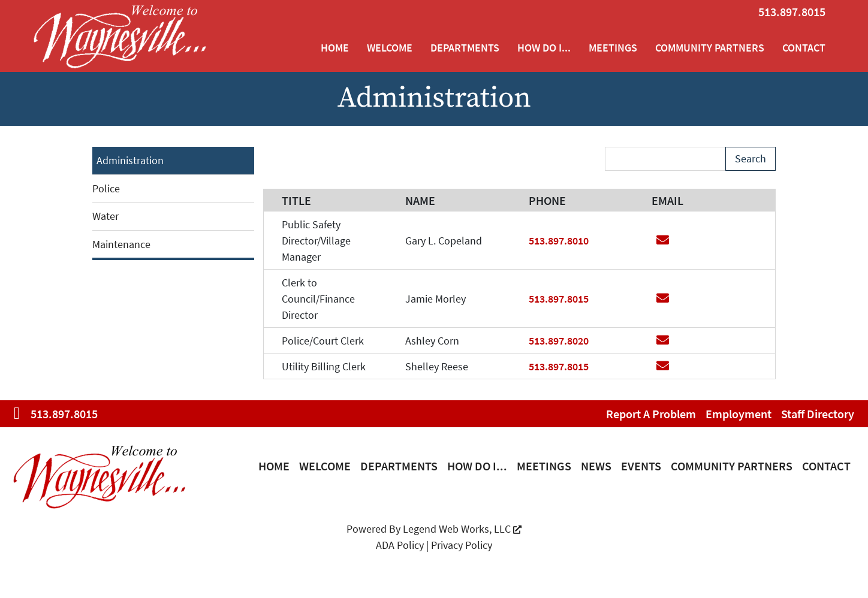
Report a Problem (651, 414)
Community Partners (710, 48)
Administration (130, 160)
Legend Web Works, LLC (462, 529)
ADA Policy (400, 545)
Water (106, 216)
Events (641, 466)
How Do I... (544, 48)
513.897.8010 (559, 241)
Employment (739, 414)
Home (335, 48)
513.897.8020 (559, 341)
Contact (804, 48)
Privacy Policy (462, 545)
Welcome (390, 48)
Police (106, 188)
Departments (465, 48)
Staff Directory (818, 414)
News (596, 466)
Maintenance (121, 244)
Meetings (613, 48)
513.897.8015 (792, 12)
